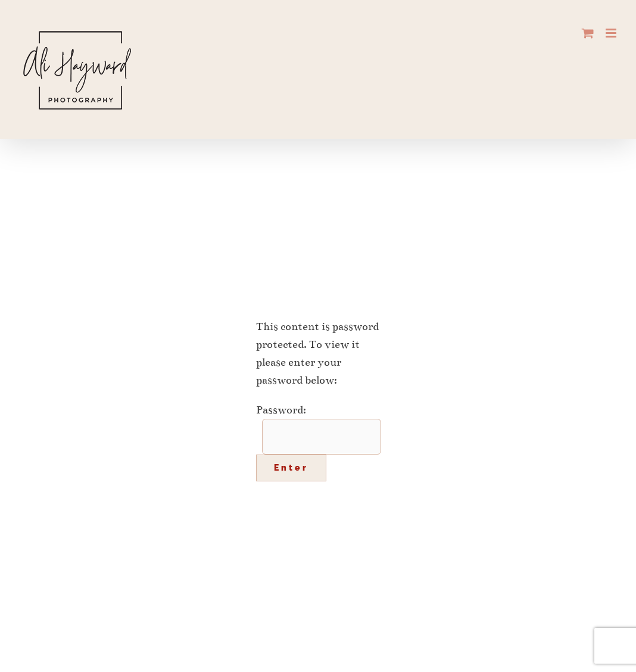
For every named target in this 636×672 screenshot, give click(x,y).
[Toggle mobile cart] (588, 33)
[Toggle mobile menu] (612, 33)
